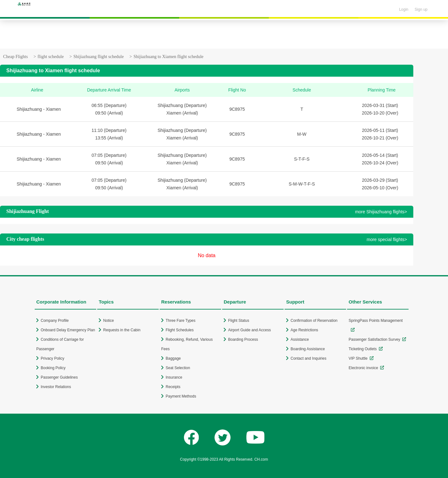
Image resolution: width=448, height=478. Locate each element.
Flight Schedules (180, 330)
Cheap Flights (15, 57)
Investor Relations (56, 387)
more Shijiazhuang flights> (381, 212)
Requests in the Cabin (122, 330)
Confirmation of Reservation (314, 321)
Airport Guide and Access (249, 330)
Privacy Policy (53, 358)
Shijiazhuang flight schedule (99, 57)
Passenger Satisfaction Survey (374, 339)
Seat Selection (178, 368)
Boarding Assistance (308, 349)
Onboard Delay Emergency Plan (68, 330)
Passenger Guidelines (59, 377)
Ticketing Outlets (363, 349)
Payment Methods (181, 396)
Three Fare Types (181, 321)
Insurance (174, 377)
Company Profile (55, 321)
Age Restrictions (304, 330)
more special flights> (387, 239)
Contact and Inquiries (308, 358)
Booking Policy (53, 368)
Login (404, 9)
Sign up (421, 9)
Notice (109, 321)
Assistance (300, 339)
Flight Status (239, 321)
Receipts (173, 387)
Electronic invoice (363, 368)
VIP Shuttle (358, 358)
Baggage (173, 358)
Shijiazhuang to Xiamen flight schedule (168, 57)
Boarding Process (243, 339)
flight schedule (51, 57)
